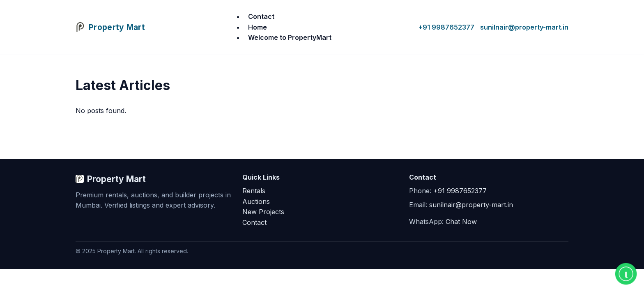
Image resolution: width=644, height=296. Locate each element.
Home (258, 27)
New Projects (263, 212)
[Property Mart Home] (110, 27)
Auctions (256, 201)
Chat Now (461, 222)
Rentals (254, 191)
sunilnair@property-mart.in (524, 27)
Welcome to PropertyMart (290, 37)
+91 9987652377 (446, 27)
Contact (261, 16)
